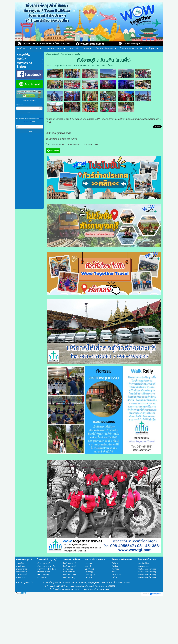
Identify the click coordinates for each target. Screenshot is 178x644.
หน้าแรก (48, 54)
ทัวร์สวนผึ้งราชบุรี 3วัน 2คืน (88, 65)
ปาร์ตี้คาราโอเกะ (106, 65)
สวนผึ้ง (62, 65)
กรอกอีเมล (19, 105)
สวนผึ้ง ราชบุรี (71, 65)
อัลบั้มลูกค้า (56, 54)
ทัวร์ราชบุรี (55, 65)
